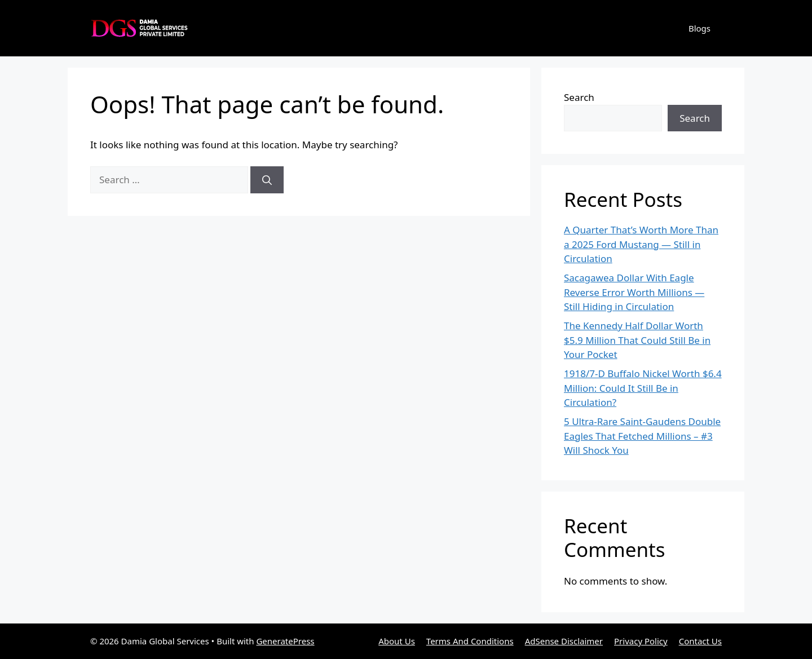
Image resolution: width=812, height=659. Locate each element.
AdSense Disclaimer (564, 641)
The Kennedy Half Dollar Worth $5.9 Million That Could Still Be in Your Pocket (637, 340)
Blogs (700, 28)
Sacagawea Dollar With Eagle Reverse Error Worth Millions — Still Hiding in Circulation (634, 292)
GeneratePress (285, 641)
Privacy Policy (641, 641)
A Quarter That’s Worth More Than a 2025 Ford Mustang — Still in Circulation (641, 244)
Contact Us (700, 641)
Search (579, 97)
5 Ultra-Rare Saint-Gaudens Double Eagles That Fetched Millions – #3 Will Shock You (642, 436)
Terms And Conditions (470, 641)
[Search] (267, 180)
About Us (397, 641)
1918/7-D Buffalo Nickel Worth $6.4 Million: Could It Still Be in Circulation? (643, 388)
